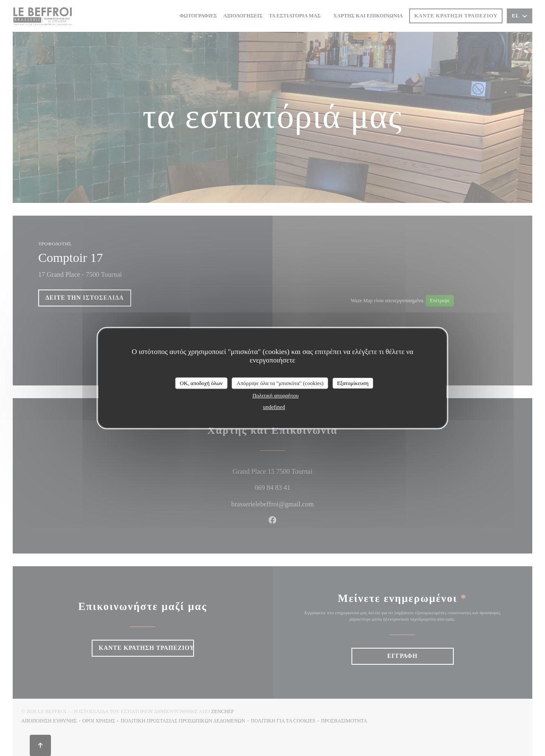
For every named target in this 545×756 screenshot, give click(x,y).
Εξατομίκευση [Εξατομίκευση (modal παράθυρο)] (353, 383)
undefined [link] (274, 407)
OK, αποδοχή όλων (201, 383)
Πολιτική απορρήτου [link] (276, 395)
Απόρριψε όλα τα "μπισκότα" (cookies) (280, 383)
